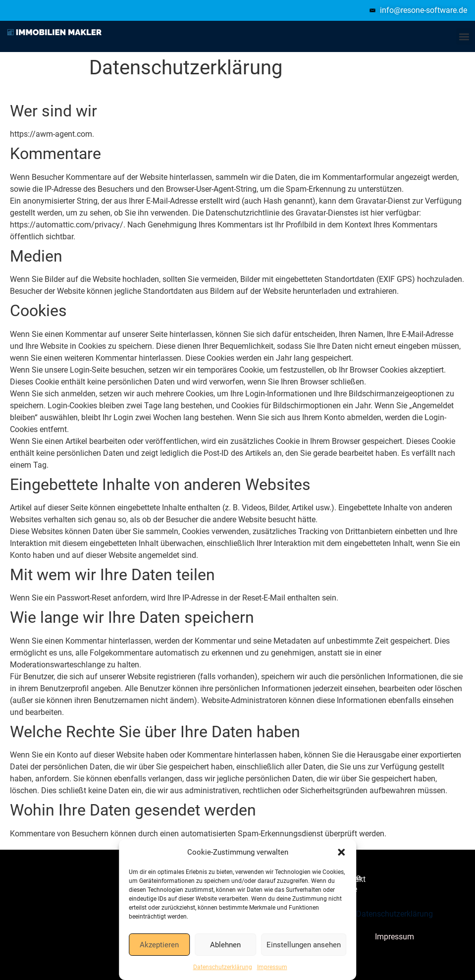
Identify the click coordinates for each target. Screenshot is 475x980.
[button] (341, 852)
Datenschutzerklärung (223, 967)
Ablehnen (225, 945)
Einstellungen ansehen (304, 945)
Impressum (272, 967)
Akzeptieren (159, 945)
